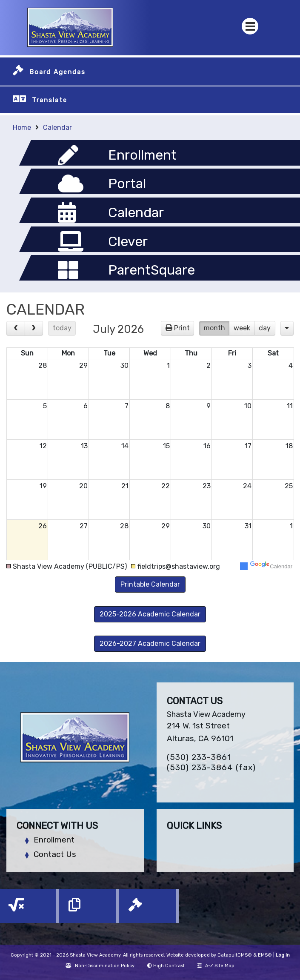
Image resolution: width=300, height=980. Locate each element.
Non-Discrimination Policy (100, 966)
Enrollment (54, 840)
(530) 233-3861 (199, 757)
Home (22, 128)
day (265, 328)
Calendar (57, 128)
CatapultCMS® (235, 955)
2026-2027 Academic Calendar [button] (150, 643)
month (214, 328)
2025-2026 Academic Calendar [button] (150, 614)
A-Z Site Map (216, 966)
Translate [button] (50, 100)
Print (182, 328)
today (62, 328)
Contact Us (55, 854)
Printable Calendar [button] (150, 584)
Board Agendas (57, 72)
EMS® (265, 955)
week (242, 328)
